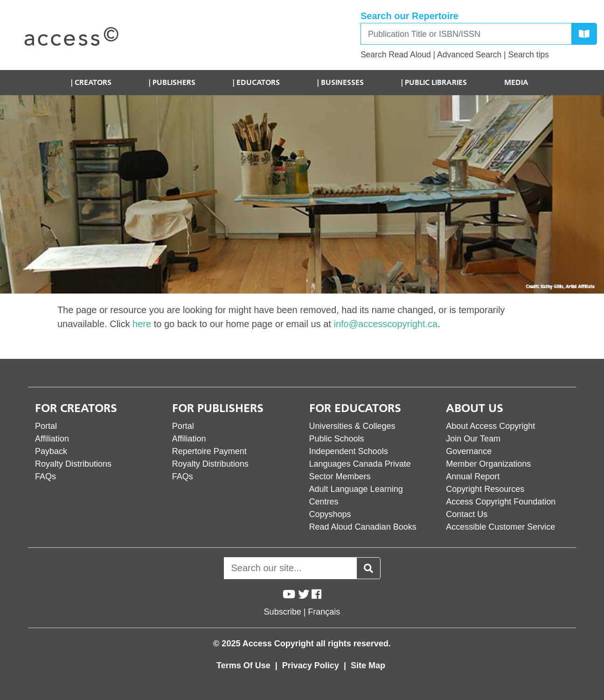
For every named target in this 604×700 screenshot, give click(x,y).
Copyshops (330, 514)
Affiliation (52, 439)
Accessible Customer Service (500, 527)
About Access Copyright (490, 426)
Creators (93, 82)
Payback (51, 451)
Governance (469, 451)
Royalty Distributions (73, 464)
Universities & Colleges (352, 426)
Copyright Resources (485, 489)
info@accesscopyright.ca (385, 324)
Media (516, 82)
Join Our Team (473, 439)
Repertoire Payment (209, 451)
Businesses (342, 82)
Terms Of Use (245, 665)
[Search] (466, 34)
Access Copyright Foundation (501, 502)
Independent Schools (349, 451)
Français (324, 612)
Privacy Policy (312, 665)
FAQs (45, 476)
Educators (258, 82)
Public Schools (337, 439)
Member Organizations (488, 464)
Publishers (174, 82)
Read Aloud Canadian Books (363, 527)
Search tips (528, 55)
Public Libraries (436, 82)
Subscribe (283, 612)
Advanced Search (469, 55)
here (142, 324)
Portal (46, 426)
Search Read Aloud (396, 55)
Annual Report (473, 476)
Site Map (368, 665)
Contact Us (467, 514)
